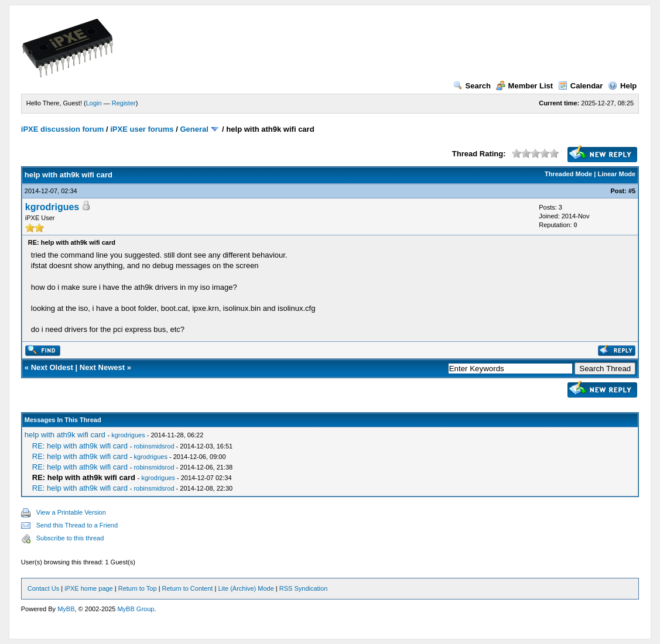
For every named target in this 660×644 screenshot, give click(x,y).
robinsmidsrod (154, 446)
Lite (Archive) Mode (246, 588)
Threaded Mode (568, 174)
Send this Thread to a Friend (77, 525)
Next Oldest (52, 367)
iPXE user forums (142, 129)
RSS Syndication (304, 588)
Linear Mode (616, 174)
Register (124, 103)
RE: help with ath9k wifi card (80, 446)
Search (472, 86)
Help (622, 86)
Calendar (581, 86)
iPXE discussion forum (63, 129)
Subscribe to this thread (70, 538)
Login (94, 103)
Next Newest (102, 367)
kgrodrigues (52, 207)
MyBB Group (136, 609)
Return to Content (188, 588)
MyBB (66, 609)
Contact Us (43, 588)
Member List (525, 86)
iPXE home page (89, 588)
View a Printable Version (71, 512)
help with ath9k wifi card (65, 435)
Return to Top (138, 588)
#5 (632, 191)
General (194, 129)
